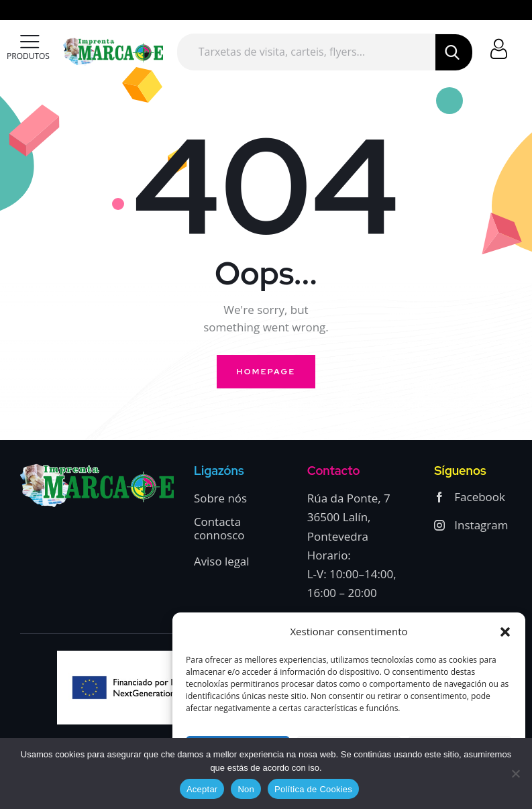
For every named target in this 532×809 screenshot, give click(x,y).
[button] (505, 632)
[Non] (515, 773)
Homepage (266, 372)
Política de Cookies (313, 789)
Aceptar (202, 789)
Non (246, 789)
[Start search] (454, 52)
